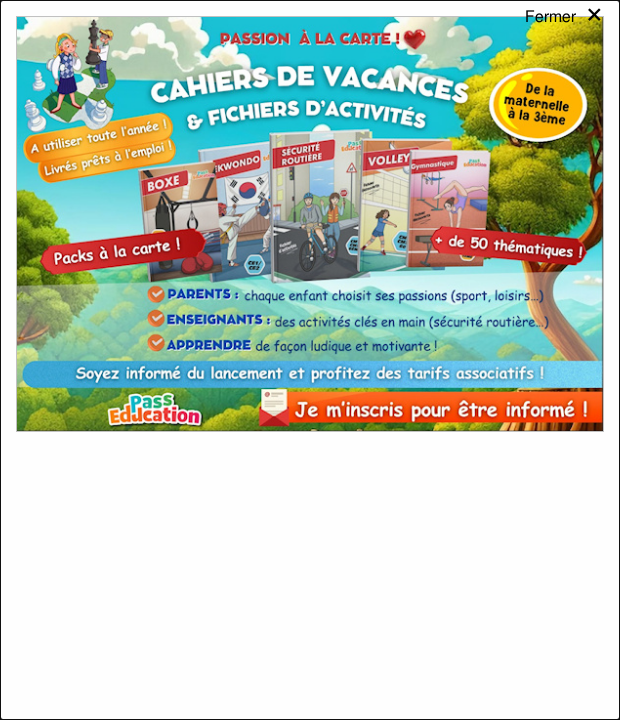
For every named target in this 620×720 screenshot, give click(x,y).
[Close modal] (564, 34)
